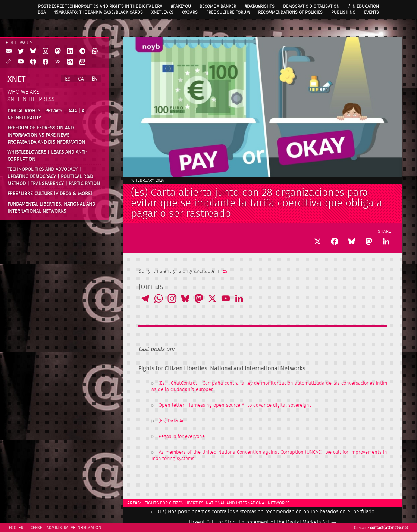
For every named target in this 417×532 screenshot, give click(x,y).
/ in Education (363, 6)
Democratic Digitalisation (311, 6)
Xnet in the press (31, 99)
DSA (42, 12)
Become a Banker (218, 6)
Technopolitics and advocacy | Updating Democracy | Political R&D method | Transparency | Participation (54, 176)
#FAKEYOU (181, 6)
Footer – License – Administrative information (55, 528)
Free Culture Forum (228, 12)
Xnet (16, 79)
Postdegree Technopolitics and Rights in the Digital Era (100, 6)
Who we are (23, 92)
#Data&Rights (260, 6)
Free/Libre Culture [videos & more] (50, 194)
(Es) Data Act (172, 421)
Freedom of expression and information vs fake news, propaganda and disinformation (46, 135)
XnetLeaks (162, 12)
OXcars (190, 12)
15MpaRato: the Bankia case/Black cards (99, 12)
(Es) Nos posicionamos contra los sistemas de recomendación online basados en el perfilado (263, 512)
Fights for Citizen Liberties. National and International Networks (217, 503)
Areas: (134, 503)
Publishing (343, 12)
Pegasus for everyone (182, 437)
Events (371, 12)
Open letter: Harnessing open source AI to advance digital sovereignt (235, 405)
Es (225, 271)
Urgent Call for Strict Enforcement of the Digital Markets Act (263, 522)
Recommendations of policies (290, 12)
